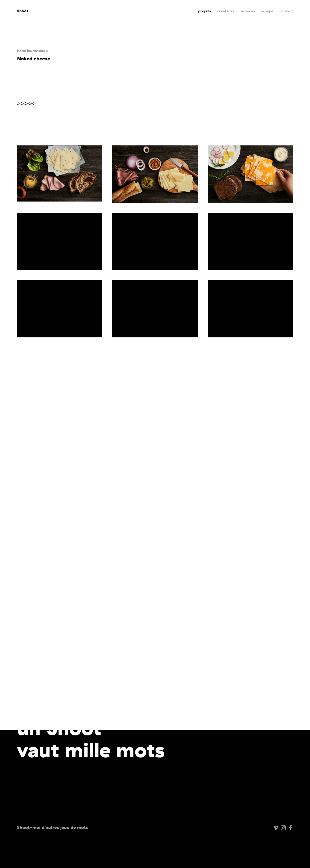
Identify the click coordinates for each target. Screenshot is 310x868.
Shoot (23, 11)
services (248, 11)
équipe (267, 11)
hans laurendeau (32, 51)
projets (205, 11)
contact (286, 11)
